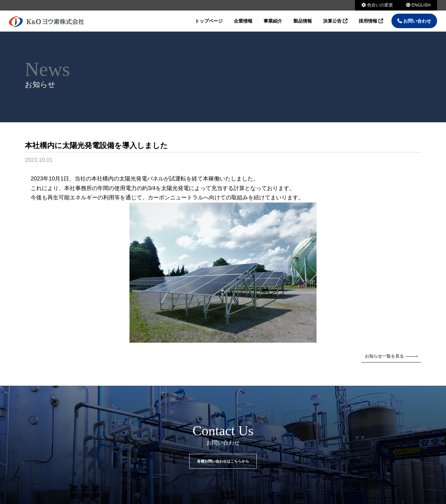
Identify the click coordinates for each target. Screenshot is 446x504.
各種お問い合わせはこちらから (223, 461)
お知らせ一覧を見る (391, 356)
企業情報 (243, 21)
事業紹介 (273, 21)
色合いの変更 (377, 5)
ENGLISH (418, 5)
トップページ (209, 21)
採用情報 (371, 21)
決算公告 (335, 21)
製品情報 (303, 21)
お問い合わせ (414, 21)
